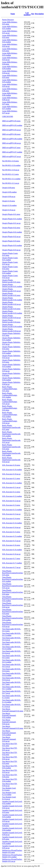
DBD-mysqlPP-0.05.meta (11, 121)
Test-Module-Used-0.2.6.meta (9, 789)
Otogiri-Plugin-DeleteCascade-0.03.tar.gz (11, 317)
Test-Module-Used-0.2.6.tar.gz (9, 798)
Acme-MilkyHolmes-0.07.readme (10, 108)
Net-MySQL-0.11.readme (11, 179)
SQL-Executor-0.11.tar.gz (11, 487)
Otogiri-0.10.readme (9, 205)
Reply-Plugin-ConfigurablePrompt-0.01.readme (10, 395)
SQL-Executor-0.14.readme (12, 523)
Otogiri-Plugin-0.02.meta (11, 228)
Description (39, 14)
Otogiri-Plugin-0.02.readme (12, 232)
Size (33, 14)
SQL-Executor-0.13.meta (11, 505)
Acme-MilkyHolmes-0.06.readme (10, 94)
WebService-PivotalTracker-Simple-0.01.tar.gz (12, 860)
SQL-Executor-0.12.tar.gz (11, 501)
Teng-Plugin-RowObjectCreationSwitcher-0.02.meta (13, 592)
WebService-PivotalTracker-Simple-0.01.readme (12, 856)
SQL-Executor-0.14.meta (11, 518)
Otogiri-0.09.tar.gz (9, 197)
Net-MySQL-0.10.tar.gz (11, 170)
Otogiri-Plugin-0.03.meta (11, 241)
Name (13, 14)
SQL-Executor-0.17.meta (11, 559)
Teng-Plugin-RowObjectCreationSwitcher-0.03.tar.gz (13, 624)
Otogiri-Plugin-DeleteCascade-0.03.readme (12, 312)
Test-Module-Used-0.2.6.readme (9, 794)
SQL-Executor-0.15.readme (12, 536)
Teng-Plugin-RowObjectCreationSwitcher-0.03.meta (13, 612)
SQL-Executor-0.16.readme (12, 550)
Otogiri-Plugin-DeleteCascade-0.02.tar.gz (11, 303)
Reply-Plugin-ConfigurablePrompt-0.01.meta (10, 389)
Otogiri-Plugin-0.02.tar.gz (11, 237)
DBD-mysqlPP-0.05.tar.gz (11, 130)
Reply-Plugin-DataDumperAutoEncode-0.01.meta (11, 427)
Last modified (27, 14)
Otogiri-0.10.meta (9, 201)
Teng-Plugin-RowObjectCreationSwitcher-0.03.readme (13, 618)
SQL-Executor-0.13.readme (12, 510)
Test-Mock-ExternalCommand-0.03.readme (9, 733)
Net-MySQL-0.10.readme (11, 165)
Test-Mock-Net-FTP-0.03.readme (10, 767)
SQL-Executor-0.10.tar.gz (11, 474)
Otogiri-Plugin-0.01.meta (11, 214)
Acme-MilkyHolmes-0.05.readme (10, 81)
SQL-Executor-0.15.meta (11, 532)
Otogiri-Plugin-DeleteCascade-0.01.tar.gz (11, 290)
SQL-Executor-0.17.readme (12, 563)
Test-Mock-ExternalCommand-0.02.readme (9, 715)
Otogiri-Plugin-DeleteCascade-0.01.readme (12, 285)
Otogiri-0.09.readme (9, 192)
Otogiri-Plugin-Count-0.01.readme (10, 259)
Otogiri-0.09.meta (9, 188)
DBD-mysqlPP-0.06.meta (11, 134)
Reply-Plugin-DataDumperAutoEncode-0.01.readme (11, 434)
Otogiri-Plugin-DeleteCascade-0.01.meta (11, 281)
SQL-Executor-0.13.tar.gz (11, 514)
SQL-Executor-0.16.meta (11, 545)
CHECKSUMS (8, 116)
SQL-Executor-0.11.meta (11, 478)
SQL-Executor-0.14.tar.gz (11, 527)
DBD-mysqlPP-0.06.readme (12, 139)
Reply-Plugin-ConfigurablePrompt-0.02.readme (10, 415)
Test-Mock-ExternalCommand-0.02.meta (13, 710)
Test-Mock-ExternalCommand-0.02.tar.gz (9, 722)
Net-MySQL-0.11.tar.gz (11, 183)
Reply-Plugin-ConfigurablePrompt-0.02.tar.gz (10, 421)
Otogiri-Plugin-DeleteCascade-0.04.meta (11, 321)
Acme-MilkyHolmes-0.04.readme (10, 68)
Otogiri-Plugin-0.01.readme (12, 219)
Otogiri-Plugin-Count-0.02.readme (10, 272)
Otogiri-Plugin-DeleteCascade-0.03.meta (11, 308)
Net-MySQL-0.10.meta (10, 161)
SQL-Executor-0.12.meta (11, 492)
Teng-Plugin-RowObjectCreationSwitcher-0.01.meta (13, 573)
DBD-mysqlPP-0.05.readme (12, 125)
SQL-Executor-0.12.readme (12, 496)
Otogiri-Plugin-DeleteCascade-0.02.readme (12, 299)
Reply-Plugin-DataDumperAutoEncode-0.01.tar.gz (11, 440)
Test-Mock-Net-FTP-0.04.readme (10, 780)
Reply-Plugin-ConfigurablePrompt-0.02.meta (10, 408)
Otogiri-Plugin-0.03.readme (12, 245)
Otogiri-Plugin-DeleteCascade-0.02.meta (11, 294)
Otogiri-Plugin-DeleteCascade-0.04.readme (12, 325)
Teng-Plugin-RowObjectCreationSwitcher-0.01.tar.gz (13, 586)
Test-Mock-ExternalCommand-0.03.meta (13, 727)
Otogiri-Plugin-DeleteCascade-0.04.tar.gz (11, 330)
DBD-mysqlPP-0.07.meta (11, 148)
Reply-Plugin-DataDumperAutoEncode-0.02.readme (11, 453)
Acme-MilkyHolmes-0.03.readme (10, 54)
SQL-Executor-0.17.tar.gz (11, 567)
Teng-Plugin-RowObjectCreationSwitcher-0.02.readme (13, 599)
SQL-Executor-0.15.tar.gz (11, 541)
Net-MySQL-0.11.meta (10, 174)
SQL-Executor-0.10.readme (12, 470)
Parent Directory (8, 20)
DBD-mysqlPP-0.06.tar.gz (11, 143)
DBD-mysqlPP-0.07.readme (12, 152)
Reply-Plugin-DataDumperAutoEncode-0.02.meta (11, 447)
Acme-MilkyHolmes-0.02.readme (10, 41)
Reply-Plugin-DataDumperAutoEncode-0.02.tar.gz (11, 460)
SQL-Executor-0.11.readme (12, 483)
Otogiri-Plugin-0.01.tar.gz (11, 223)
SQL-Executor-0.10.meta (11, 465)
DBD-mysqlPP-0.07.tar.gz (11, 156)
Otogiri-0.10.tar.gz (9, 210)
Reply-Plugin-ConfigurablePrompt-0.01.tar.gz (10, 402)
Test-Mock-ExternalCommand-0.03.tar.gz (9, 739)
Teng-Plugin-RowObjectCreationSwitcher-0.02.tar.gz (13, 605)
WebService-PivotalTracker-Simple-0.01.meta (12, 851)
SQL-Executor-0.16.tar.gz (11, 554)
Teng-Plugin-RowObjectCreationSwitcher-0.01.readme (13, 579)
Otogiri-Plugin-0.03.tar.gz (11, 250)
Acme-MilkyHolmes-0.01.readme (10, 28)
